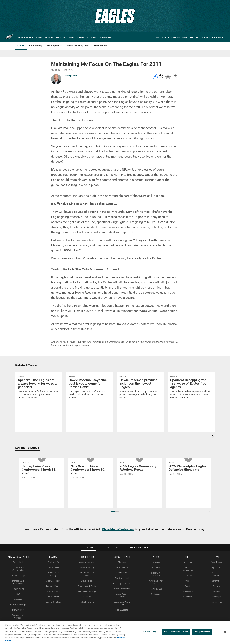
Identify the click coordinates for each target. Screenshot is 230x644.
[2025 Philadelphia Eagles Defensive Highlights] (188, 482)
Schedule (87, 596)
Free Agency (156, 562)
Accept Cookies (202, 632)
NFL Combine (156, 567)
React (187, 586)
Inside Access (187, 591)
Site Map (122, 562)
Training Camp (156, 588)
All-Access (187, 575)
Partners (216, 586)
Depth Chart (216, 567)
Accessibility (18, 562)
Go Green (18, 599)
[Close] (225, 632)
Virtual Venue (53, 567)
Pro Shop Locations (122, 583)
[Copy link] (174, 77)
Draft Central (156, 594)
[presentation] (213, 437)
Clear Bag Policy (53, 580)
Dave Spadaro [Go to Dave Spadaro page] (70, 75)
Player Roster (216, 562)
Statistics (216, 591)
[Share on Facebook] (155, 78)
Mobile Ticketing (87, 567)
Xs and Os (187, 596)
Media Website (122, 609)
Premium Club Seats (87, 586)
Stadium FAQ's (53, 591)
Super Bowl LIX (122, 567)
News (156, 557)
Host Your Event (53, 596)
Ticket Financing (87, 602)
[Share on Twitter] (162, 78)
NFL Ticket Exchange (87, 591)
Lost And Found (53, 586)
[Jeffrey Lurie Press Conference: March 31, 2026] (42, 483)
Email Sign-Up (18, 575)
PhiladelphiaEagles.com (118, 529)
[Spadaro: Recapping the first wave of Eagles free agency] (191, 401)
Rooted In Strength (18, 604)
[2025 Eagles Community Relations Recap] (139, 482)
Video (187, 557)
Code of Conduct (53, 602)
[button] (111, 436)
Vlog (187, 580)
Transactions (216, 602)
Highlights (187, 562)
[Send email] (168, 78)
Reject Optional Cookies (176, 632)
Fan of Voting (18, 588)
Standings (216, 596)
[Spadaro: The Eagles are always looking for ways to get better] (39, 401)
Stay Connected (122, 578)
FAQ (18, 594)
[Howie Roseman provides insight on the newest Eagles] (140, 401)
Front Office (216, 580)
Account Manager (87, 562)
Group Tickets (87, 580)
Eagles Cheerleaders (122, 588)
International (122, 573)
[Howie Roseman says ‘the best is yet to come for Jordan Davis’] (90, 401)
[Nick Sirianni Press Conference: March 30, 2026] (91, 483)
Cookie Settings (150, 632)
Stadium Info (53, 562)
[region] (115, 632)
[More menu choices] (116, 37)
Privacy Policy (18, 609)
